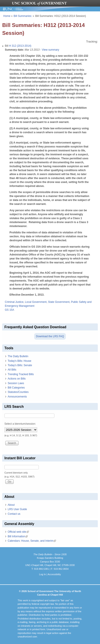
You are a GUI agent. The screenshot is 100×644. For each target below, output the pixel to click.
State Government (59, 302)
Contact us (14, 514)
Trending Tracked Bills (21, 374)
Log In (42, 574)
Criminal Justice (14, 302)
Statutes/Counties (18, 392)
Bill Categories (16, 388)
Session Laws (16, 383)
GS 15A (9, 310)
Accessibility (54, 574)
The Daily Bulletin (18, 356)
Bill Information (18, 536)
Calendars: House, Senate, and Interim (32, 541)
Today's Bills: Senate (20, 365)
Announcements (17, 397)
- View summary (49, 50)
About (11, 505)
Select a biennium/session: (20, 424)
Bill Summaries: (23, 16)
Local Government (36, 302)
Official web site (18, 532)
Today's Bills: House (19, 361)
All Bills (12, 370)
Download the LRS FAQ (50, 336)
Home (7, 16)
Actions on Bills (17, 379)
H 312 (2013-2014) (20, 46)
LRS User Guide (17, 509)
